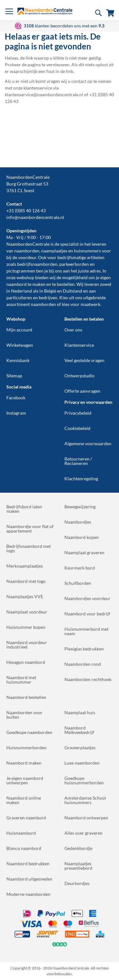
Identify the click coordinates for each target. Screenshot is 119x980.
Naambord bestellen (26, 697)
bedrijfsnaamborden (37, 264)
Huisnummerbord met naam (86, 631)
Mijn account (19, 330)
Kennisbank (18, 360)
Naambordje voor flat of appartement (30, 529)
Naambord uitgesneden (29, 879)
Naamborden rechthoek (88, 679)
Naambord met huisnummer (21, 680)
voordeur (27, 257)
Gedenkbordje (78, 848)
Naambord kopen (82, 537)
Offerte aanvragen (82, 391)
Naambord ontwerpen (86, 818)
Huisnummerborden (26, 748)
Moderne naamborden (28, 894)
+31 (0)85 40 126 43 (26, 211)
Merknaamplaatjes (25, 566)
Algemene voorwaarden (88, 443)
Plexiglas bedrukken (84, 649)
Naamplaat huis (80, 712)
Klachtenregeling (81, 479)
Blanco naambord (24, 848)
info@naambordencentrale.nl (35, 217)
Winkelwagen (20, 345)
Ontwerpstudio (79, 376)
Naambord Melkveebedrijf (79, 730)
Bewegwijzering (80, 507)
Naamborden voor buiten (24, 715)
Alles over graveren (83, 833)
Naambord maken (24, 763)
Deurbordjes (77, 883)
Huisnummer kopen (26, 627)
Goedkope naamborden (29, 732)
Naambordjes (78, 522)
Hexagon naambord (26, 662)
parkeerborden (74, 264)
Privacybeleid (78, 413)
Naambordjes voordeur (87, 598)
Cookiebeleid (77, 428)
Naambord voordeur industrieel (27, 645)
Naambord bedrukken (28, 864)
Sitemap (14, 376)
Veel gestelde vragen (84, 360)
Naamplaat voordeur (27, 612)
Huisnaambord (21, 833)
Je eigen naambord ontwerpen (25, 780)
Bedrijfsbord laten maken (24, 509)
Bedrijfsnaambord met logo (29, 548)
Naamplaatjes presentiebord (78, 866)
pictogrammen (21, 271)
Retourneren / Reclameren (78, 461)
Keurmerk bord (80, 568)
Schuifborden (78, 583)
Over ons (73, 330)
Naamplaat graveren (84, 552)
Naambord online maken (24, 800)
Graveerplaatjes (80, 748)
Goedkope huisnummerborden (84, 780)
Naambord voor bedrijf (87, 614)
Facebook (16, 398)
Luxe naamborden (82, 763)
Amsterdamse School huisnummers (85, 800)
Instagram (16, 413)
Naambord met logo (26, 581)
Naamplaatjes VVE (25, 596)
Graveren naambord (26, 818)
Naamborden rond (83, 664)
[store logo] (45, 11)
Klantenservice (79, 345)
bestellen (66, 284)
